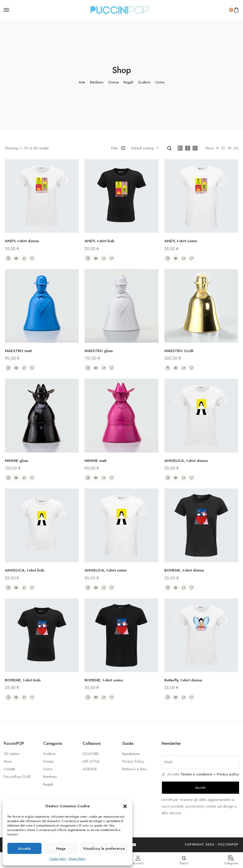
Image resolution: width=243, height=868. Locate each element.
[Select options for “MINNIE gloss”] (8, 478)
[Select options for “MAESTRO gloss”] (88, 368)
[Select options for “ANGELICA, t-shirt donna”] (168, 478)
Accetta (24, 848)
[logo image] (119, 9)
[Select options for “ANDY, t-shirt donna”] (8, 258)
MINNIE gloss (17, 461)
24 (236, 148)
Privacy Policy (77, 859)
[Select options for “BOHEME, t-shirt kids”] (8, 698)
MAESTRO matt (19, 351)
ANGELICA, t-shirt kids (25, 570)
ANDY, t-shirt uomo (182, 241)
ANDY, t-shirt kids (100, 241)
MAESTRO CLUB (179, 351)
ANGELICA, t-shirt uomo (107, 570)
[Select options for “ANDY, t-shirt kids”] (88, 258)
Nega (61, 848)
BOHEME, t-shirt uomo (105, 680)
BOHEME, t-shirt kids (23, 680)
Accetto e (200, 774)
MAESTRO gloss (99, 351)
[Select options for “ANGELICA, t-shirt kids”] (8, 588)
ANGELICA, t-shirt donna (187, 461)
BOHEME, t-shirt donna (185, 570)
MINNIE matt (96, 461)
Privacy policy (228, 774)
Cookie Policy (58, 859)
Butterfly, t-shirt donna (185, 680)
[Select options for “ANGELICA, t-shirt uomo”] (88, 588)
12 (223, 148)
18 (229, 148)
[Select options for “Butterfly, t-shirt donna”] (168, 698)
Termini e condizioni (197, 774)
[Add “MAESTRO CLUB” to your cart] (168, 368)
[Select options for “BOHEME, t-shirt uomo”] (88, 698)
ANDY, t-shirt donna (23, 241)
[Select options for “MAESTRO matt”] (8, 368)
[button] (125, 806)
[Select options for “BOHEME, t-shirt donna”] (168, 588)
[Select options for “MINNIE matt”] (88, 478)
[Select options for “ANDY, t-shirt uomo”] (168, 258)
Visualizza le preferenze (104, 848)
